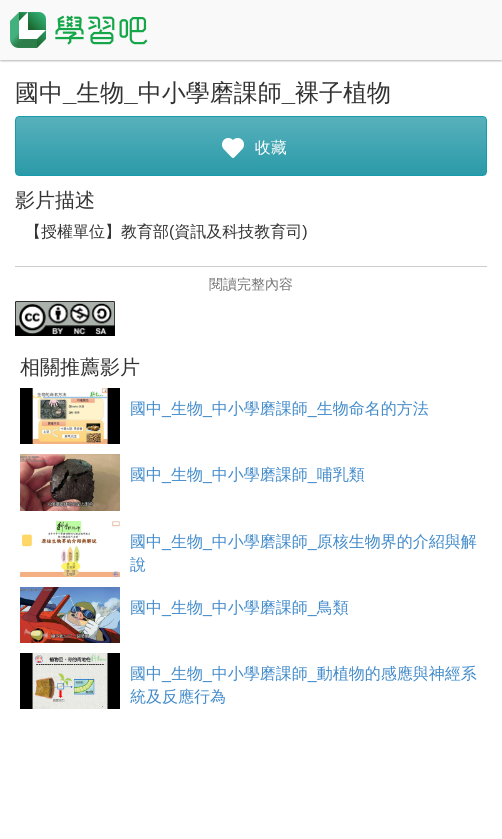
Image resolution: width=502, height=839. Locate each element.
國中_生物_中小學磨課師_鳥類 (239, 607)
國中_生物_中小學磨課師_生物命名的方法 (279, 408)
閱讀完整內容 (251, 284)
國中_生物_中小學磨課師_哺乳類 (247, 474)
